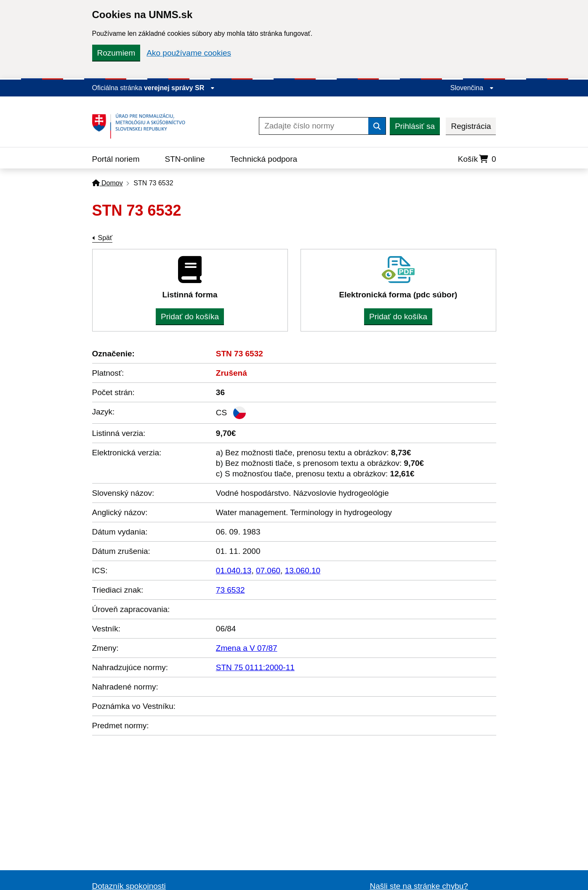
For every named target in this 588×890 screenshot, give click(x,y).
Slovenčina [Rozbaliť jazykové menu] (472, 88)
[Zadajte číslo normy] (314, 126)
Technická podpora (264, 159)
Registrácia (471, 126)
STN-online (185, 159)
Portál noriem (116, 159)
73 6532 (230, 590)
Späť (105, 238)
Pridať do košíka (190, 317)
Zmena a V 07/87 (247, 648)
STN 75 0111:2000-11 (255, 667)
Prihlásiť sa (415, 126)
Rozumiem (116, 53)
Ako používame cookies (189, 53)
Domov (108, 183)
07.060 (268, 571)
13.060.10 (303, 571)
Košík (477, 159)
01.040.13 (234, 571)
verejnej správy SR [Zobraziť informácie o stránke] (179, 88)
